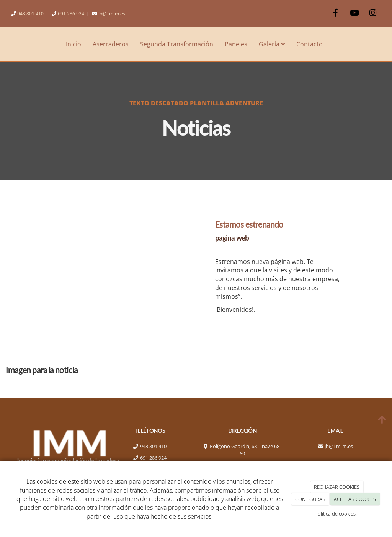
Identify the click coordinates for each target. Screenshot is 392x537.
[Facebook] (335, 14)
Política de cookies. (336, 514)
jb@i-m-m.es (112, 14)
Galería (272, 44)
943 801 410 (30, 14)
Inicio (73, 44)
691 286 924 (71, 14)
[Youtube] (354, 14)
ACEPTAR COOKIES (355, 499)
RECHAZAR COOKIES (337, 487)
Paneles (236, 44)
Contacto (310, 44)
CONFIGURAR (310, 499)
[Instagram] (373, 14)
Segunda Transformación (177, 44)
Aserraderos (111, 44)
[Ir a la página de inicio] (4, 44)
